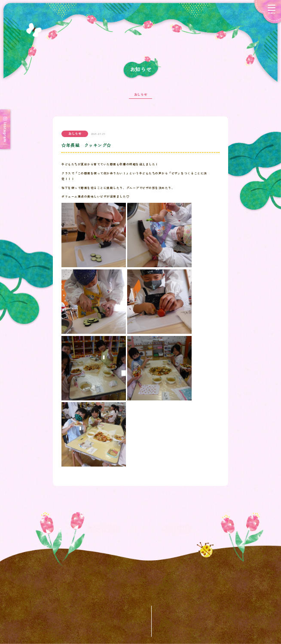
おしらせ (140, 96)
